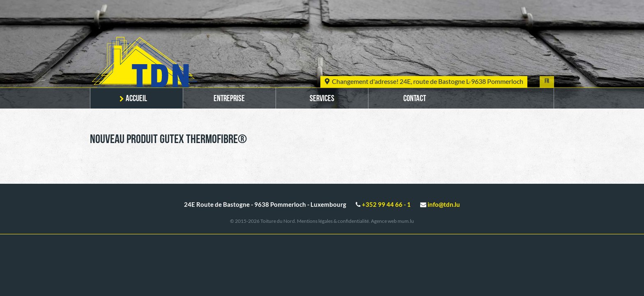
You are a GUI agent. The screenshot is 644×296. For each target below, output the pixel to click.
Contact (415, 99)
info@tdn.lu (444, 204)
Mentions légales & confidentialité (333, 221)
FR (547, 82)
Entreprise (229, 99)
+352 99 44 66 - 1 (386, 204)
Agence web (384, 221)
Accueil (136, 99)
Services (322, 99)
